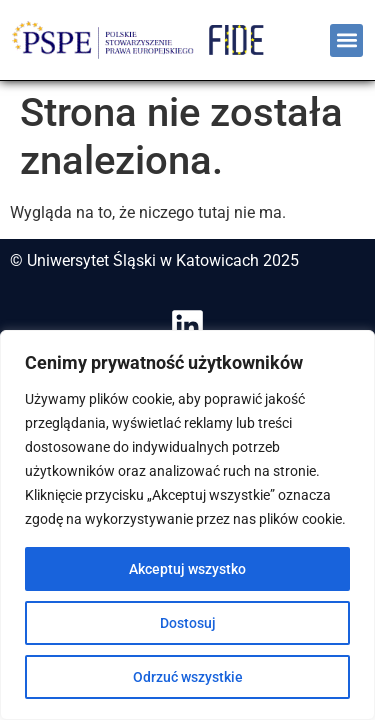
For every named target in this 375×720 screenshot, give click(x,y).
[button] (346, 40)
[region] (187, 525)
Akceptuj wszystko (187, 569)
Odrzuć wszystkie (188, 677)
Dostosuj (188, 623)
